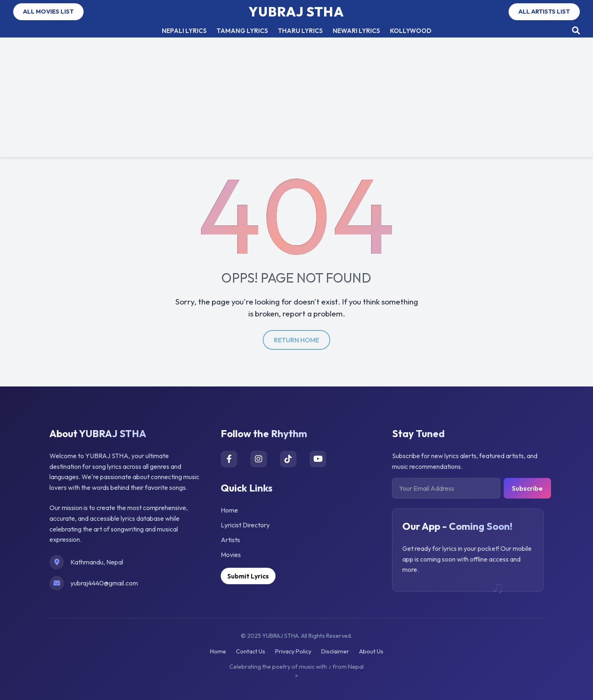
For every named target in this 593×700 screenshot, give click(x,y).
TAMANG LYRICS (242, 31)
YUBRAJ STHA (296, 12)
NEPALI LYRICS (184, 31)
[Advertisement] (296, 99)
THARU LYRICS (300, 31)
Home (229, 510)
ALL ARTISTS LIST (544, 12)
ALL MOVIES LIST (48, 12)
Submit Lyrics (248, 576)
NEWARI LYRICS (356, 31)
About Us (371, 651)
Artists (230, 540)
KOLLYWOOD (411, 31)
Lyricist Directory (245, 525)
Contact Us (251, 651)
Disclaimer (335, 651)
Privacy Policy (293, 651)
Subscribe (527, 488)
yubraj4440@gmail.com (104, 583)
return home (296, 340)
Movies (231, 555)
